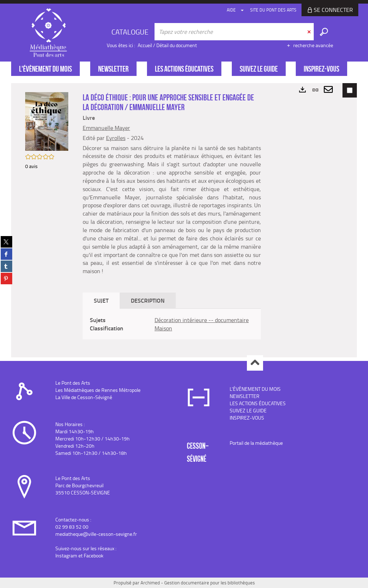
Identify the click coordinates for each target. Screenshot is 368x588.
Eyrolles (116, 138)
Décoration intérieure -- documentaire (202, 320)
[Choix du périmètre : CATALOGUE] (131, 32)
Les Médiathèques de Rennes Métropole (98, 390)
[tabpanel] (172, 324)
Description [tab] (148, 300)
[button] (47, 121)
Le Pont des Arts (73, 383)
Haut (255, 363)
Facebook (94, 555)
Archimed (150, 583)
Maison (163, 328)
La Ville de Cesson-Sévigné (84, 397)
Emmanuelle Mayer (106, 128)
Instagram (66, 555)
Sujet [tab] (101, 300)
